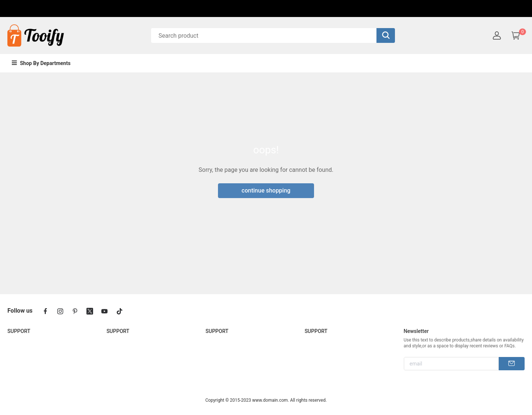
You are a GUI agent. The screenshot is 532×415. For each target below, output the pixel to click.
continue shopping (266, 191)
